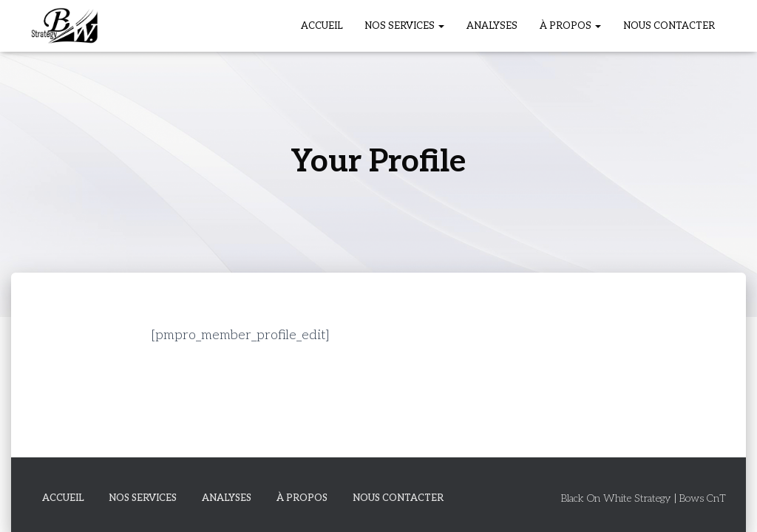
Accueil (322, 26)
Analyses (492, 26)
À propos (570, 26)
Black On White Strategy (616, 498)
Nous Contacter (669, 26)
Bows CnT (703, 498)
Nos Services (404, 26)
